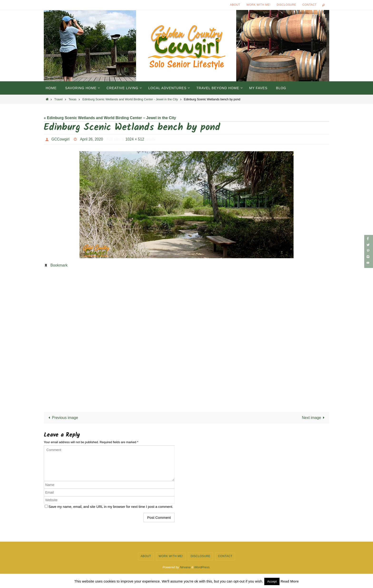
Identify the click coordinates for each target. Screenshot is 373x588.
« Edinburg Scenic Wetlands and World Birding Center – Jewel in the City (110, 118)
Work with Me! (258, 5)
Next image (314, 418)
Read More (290, 581)
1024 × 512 (136, 139)
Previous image (62, 418)
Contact (309, 5)
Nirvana (185, 567)
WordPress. (202, 567)
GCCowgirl (61, 139)
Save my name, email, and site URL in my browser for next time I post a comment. (111, 507)
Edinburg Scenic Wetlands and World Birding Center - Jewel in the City (130, 99)
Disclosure (286, 5)
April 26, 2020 (92, 139)
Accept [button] (272, 581)
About (235, 5)
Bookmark (59, 265)
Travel (58, 99)
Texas (72, 99)
